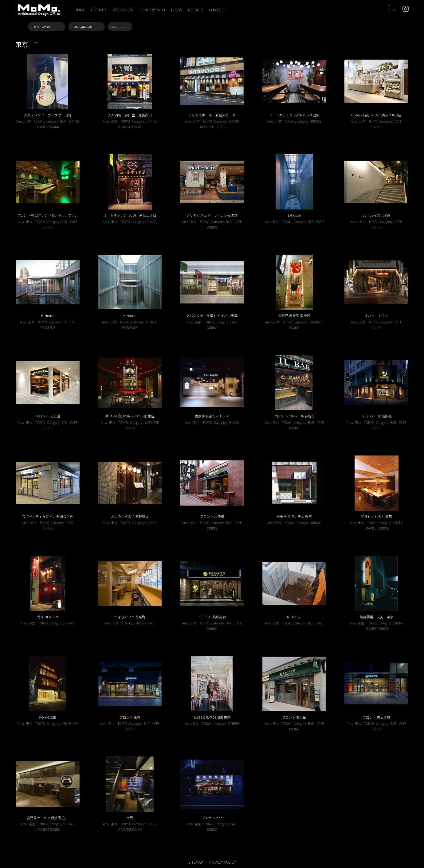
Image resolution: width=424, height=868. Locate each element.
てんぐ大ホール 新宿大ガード (212, 115)
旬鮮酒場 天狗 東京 (376, 617)
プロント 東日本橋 (376, 717)
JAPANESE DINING (48, 127)
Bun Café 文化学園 (377, 215)
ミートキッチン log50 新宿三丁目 (130, 215)
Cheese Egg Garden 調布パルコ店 (376, 115)
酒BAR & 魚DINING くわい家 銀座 (130, 416)
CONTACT (217, 10)
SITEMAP (196, 862)
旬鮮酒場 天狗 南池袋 (294, 315)
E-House (294, 215)
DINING (74, 121)
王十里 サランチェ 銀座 (294, 516)
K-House (130, 315)
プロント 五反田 (294, 717)
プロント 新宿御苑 (377, 416)
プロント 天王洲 (47, 416)
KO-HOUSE (48, 717)
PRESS (177, 10)
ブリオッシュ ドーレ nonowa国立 (212, 215)
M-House (48, 315)
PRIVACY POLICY (222, 862)
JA (389, 10)
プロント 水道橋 (212, 516)
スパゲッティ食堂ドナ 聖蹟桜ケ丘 (47, 516)
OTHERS (69, 322)
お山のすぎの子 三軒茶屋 (130, 516)
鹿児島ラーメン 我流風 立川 (48, 818)
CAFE (398, 121)
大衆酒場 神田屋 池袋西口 (130, 115)
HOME (80, 10)
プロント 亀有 (130, 717)
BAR (63, 121)
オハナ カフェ (377, 315)
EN (395, 10)
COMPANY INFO (152, 10)
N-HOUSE (294, 617)
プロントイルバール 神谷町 (294, 416)
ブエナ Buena (212, 818)
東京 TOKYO (34, 121)
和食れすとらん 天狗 (376, 516)
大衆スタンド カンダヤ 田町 (48, 115)
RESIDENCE (316, 222)
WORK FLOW (123, 10)
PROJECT (99, 10)
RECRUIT (195, 10)
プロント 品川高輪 (212, 617)
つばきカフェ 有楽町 (130, 617)
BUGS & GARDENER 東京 (212, 717)
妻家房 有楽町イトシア (212, 416)
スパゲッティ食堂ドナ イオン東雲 (212, 315)
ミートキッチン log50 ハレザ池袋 (294, 115)
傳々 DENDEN (47, 617)
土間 (130, 818)
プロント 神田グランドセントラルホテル (48, 215)
